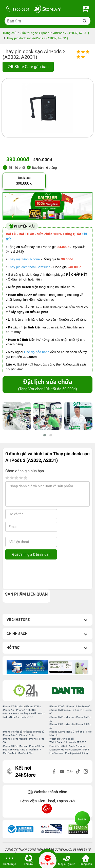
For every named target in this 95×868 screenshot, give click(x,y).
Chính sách (48, 634)
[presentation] (46, 574)
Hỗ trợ (48, 648)
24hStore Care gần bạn (28, 67)
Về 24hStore (48, 620)
